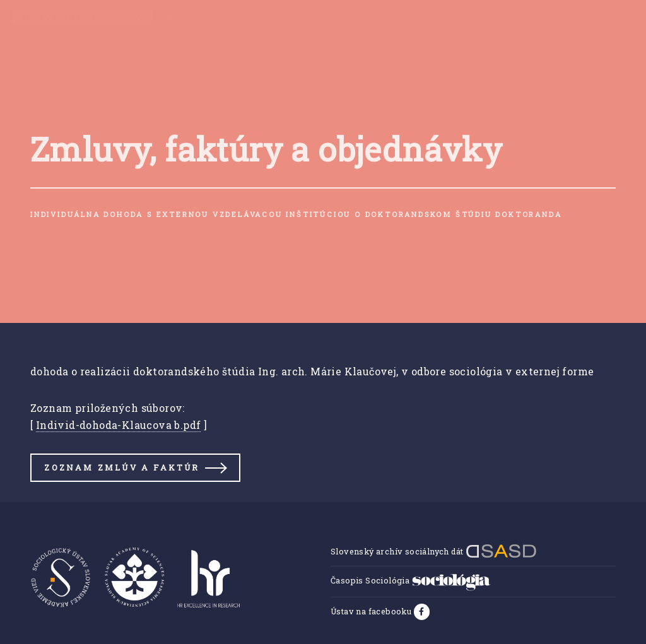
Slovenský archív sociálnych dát (434, 551)
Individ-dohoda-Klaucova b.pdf (119, 425)
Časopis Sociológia (411, 580)
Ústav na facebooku (372, 611)
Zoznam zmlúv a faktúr (122, 467)
